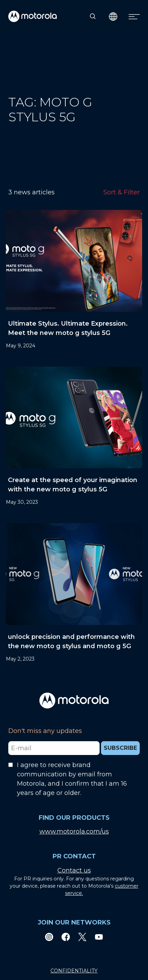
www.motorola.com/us (74, 831)
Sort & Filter (122, 192)
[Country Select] (113, 16)
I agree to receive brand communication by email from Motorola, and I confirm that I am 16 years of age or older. (72, 779)
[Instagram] (49, 936)
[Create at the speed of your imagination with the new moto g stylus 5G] (74, 436)
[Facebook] (66, 936)
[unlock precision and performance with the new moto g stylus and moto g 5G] (74, 593)
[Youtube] (99, 936)
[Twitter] (82, 936)
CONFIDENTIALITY (74, 971)
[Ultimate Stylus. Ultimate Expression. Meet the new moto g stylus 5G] (74, 280)
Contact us (74, 870)
